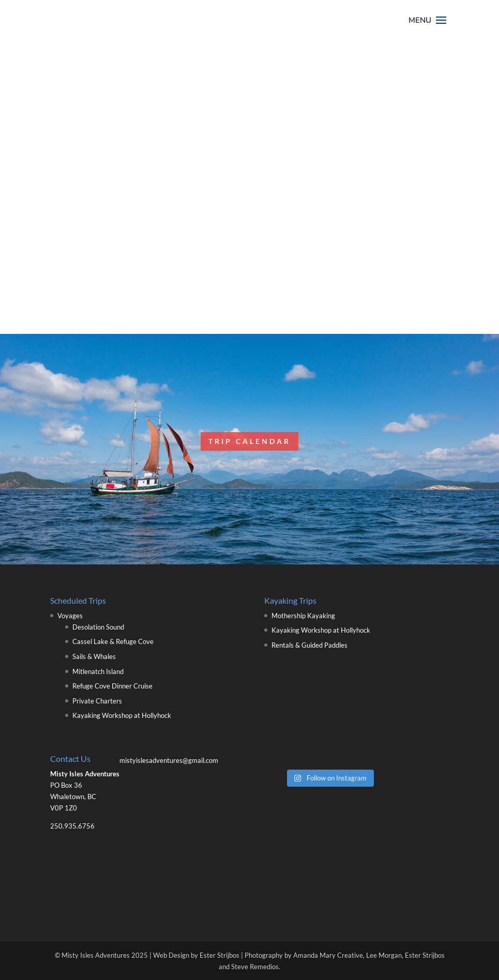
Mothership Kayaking (303, 616)
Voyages (70, 616)
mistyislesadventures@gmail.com (169, 760)
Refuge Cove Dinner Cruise (112, 686)
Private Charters (97, 701)
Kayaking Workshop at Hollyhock (122, 715)
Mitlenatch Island (98, 671)
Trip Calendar (249, 441)
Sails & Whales (94, 656)
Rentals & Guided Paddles (309, 645)
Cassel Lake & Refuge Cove (113, 641)
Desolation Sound (98, 627)
